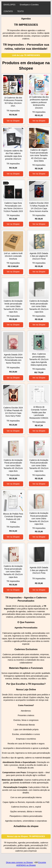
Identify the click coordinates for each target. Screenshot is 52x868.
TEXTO (20, 11)
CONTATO (8, 11)
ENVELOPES (9, 5)
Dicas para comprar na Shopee (19, 862)
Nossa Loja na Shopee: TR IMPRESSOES (26, 836)
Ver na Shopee (13, 121)
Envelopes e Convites (29, 5)
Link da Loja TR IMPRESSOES (26, 55)
